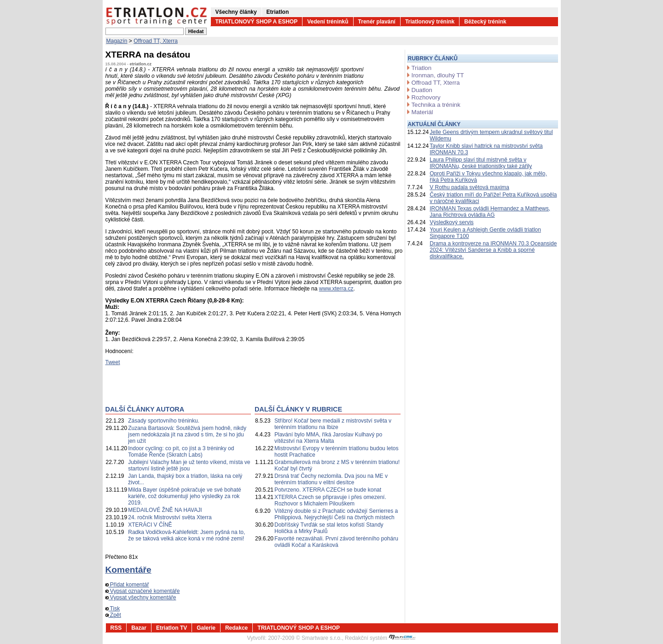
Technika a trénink (436, 105)
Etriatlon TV (172, 628)
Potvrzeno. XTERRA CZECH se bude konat (328, 490)
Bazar (139, 628)
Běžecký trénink (485, 22)
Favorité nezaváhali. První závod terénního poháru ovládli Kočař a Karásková (336, 542)
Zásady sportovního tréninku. (164, 421)
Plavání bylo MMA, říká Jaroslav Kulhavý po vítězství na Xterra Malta (328, 438)
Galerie (206, 628)
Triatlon (422, 68)
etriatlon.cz (141, 64)
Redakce (236, 628)
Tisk (113, 609)
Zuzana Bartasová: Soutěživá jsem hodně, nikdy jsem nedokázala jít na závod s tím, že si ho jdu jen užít (187, 435)
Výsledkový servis (451, 222)
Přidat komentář (127, 585)
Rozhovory (426, 97)
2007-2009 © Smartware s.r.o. (305, 638)
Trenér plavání (377, 22)
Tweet (113, 362)
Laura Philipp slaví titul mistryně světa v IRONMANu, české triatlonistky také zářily (481, 163)
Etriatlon (278, 12)
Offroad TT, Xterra (156, 41)
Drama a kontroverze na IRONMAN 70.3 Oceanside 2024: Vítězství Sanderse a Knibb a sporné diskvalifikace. (493, 250)
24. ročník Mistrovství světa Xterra (170, 517)
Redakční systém (380, 638)
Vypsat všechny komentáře (141, 598)
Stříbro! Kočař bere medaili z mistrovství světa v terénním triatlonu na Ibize (333, 424)
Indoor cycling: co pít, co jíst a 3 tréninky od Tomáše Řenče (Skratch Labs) (181, 452)
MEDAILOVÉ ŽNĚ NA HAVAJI (165, 510)
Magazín (117, 41)
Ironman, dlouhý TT (438, 75)
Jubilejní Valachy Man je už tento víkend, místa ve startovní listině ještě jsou (189, 465)
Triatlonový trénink (430, 22)
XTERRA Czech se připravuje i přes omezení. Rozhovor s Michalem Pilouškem (330, 500)
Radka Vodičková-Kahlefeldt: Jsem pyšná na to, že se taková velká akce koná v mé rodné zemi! (186, 535)
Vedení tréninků (328, 22)
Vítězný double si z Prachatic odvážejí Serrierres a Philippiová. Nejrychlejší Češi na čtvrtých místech (336, 514)
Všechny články (236, 12)
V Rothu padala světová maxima (469, 187)
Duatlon (422, 90)
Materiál (422, 112)
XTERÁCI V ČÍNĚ (150, 525)
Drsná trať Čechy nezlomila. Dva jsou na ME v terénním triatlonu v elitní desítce (331, 479)
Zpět (113, 615)
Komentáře (128, 570)
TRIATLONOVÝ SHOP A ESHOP (257, 22)
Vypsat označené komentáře (143, 591)
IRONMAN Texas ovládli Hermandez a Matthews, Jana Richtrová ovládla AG (490, 212)
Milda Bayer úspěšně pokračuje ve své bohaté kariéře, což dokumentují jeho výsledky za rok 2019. (184, 496)
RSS (116, 628)
